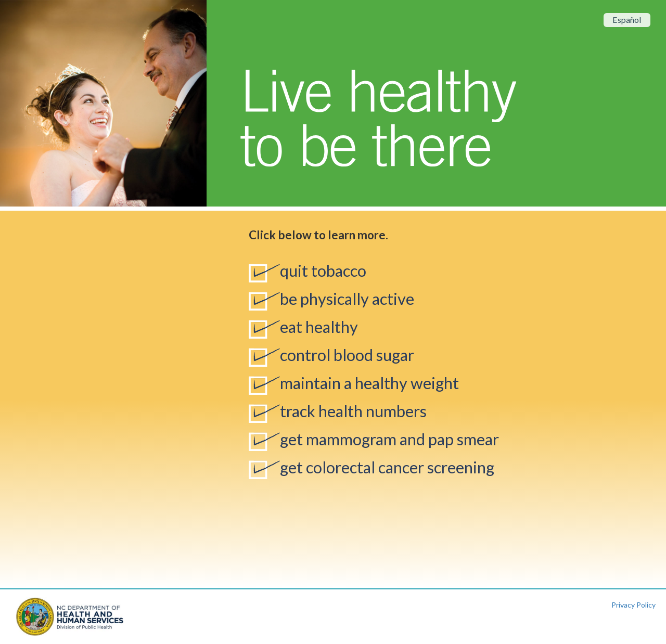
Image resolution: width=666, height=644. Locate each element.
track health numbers (353, 411)
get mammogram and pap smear (389, 439)
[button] (15, 103)
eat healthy (319, 327)
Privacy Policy (633, 605)
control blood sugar (347, 355)
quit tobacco (323, 271)
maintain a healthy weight (369, 383)
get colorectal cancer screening (387, 467)
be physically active (347, 299)
